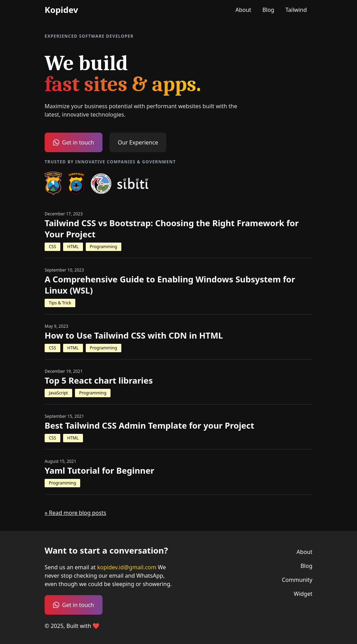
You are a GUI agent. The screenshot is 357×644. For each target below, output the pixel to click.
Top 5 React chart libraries (99, 380)
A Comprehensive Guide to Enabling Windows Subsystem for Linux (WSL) (170, 285)
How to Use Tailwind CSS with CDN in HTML (134, 335)
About (243, 10)
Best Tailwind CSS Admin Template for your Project (149, 425)
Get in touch (74, 142)
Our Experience (138, 142)
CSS (52, 247)
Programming (104, 247)
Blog (268, 10)
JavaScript (58, 393)
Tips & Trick (60, 303)
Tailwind (296, 10)
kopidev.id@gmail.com (128, 567)
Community (297, 580)
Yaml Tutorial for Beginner (99, 471)
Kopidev (61, 10)
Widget (303, 594)
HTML (73, 247)
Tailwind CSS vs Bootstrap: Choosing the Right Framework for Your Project (172, 229)
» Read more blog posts (75, 513)
